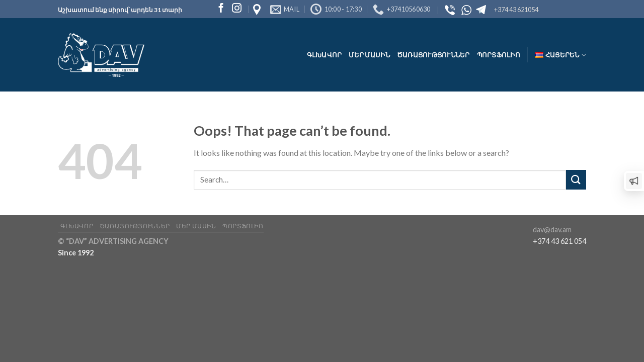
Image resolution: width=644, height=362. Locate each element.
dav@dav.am (552, 230)
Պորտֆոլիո (499, 55)
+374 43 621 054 (559, 241)
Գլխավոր (325, 55)
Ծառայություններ (433, 55)
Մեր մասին (369, 55)
